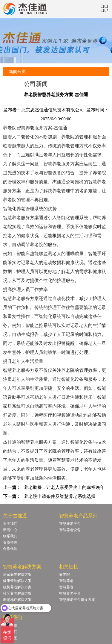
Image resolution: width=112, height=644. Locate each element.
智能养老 (66, 581)
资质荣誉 (10, 543)
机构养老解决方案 (17, 587)
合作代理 (10, 549)
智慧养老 (66, 587)
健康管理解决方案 (17, 581)
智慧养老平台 (70, 524)
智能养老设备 (70, 530)
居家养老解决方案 (17, 575)
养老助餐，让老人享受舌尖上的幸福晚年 (64, 487)
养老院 (65, 575)
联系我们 (10, 536)
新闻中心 (10, 530)
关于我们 (10, 524)
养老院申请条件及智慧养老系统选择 (60, 496)
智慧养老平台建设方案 (77, 600)
